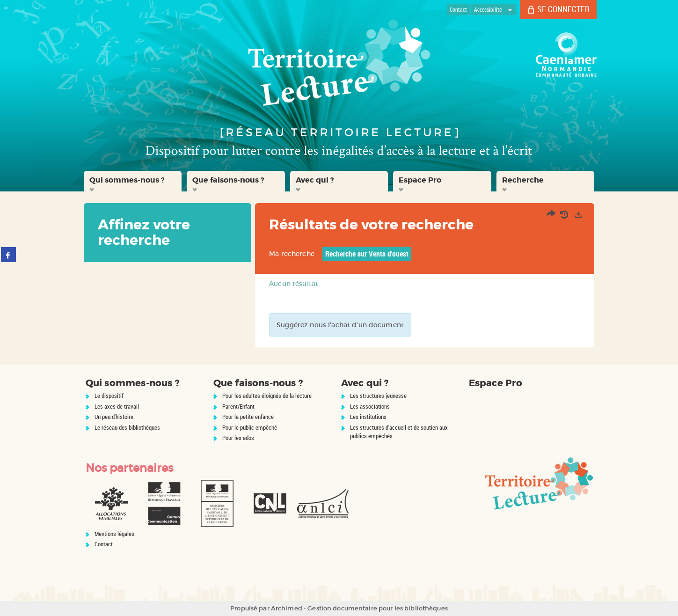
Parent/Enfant (238, 406)
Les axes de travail (117, 406)
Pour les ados (238, 438)
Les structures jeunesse (378, 396)
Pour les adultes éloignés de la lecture (267, 396)
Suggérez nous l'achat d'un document (340, 325)
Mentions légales (114, 534)
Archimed (287, 608)
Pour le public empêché (250, 427)
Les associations (370, 406)
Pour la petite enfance (248, 417)
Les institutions (368, 417)
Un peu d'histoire (114, 417)
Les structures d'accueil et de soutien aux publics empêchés (399, 432)
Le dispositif (109, 396)
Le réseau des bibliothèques (127, 427)
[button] (133, 181)
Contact (104, 544)
